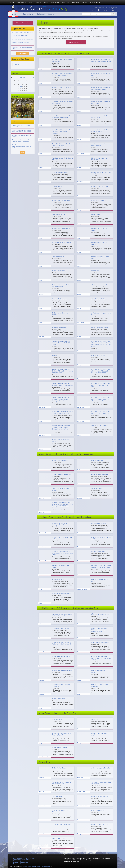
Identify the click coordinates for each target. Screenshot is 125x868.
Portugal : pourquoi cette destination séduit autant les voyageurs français (22, 131)
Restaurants (65, 2)
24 (27, 88)
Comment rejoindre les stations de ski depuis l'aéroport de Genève (22, 126)
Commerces (75, 2)
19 (17, 88)
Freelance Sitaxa (27, 866)
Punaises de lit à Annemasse (21, 862)
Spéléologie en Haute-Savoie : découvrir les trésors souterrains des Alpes (23, 141)
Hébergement (55, 2)
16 (25, 86)
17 (27, 86)
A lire (23, 152)
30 (25, 90)
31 (27, 90)
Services (84, 2)
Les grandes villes (95, 2)
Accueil (12, 2)
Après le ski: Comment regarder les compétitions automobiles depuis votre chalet (22, 146)
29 (23, 90)
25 (15, 90)
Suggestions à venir (23, 53)
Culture (38, 2)
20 (19, 88)
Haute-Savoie (43, 8)
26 (17, 90)
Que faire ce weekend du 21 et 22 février (23, 32)
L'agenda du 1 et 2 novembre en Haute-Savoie (22, 48)
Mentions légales (36, 866)
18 (15, 88)
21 (21, 88)
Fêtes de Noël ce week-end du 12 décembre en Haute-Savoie (21, 43)
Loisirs (46, 2)
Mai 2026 (23, 77)
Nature (31, 2)
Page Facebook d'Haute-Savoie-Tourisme (24, 858)
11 (15, 86)
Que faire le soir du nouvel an (20, 36)
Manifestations (21, 2)
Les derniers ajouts (18, 861)
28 (21, 90)
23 (25, 88)
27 (19, 90)
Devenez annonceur (47, 866)
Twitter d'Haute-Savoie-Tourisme (22, 860)
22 (23, 88)
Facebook (17, 64)
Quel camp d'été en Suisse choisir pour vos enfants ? (22, 136)
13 (19, 86)
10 (27, 84)
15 (23, 86)
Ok (113, 14)
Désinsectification (18, 864)
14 (21, 86)
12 (17, 86)
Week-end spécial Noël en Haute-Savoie (22, 39)
